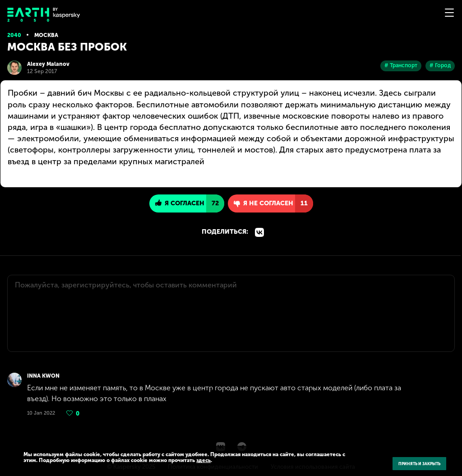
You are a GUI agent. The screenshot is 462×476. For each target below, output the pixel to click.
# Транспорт (401, 65)
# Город (440, 65)
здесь (203, 460)
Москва (46, 35)
